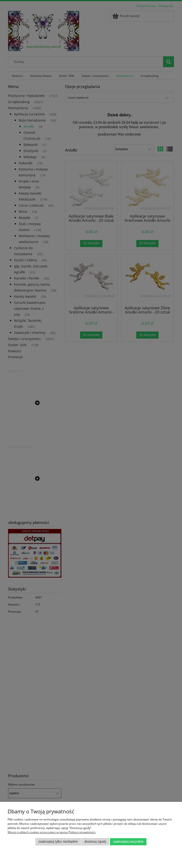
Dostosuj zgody (95, 842)
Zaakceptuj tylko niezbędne (58, 842)
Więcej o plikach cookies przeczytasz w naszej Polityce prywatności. (52, 832)
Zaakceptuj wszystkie (128, 842)
